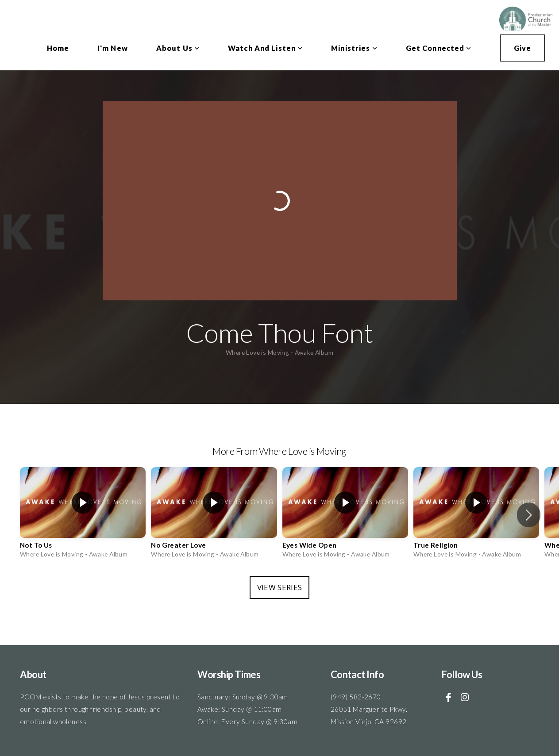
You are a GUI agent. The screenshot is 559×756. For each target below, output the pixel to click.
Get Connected (439, 48)
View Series (280, 587)
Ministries (354, 48)
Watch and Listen (265, 48)
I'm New (113, 48)
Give (522, 48)
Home (58, 48)
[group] (83, 515)
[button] (529, 515)
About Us (178, 48)
